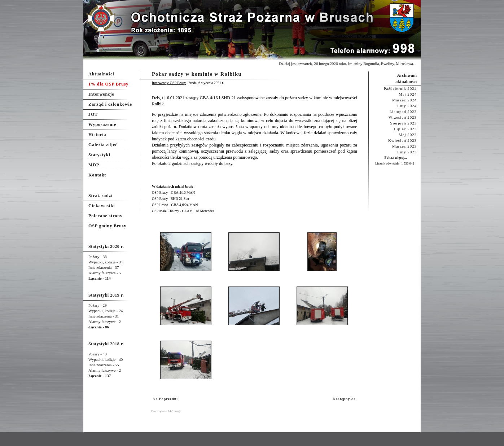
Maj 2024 (408, 94)
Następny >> (345, 399)
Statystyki (99, 155)
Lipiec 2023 (405, 129)
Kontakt (97, 175)
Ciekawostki (102, 206)
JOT (93, 114)
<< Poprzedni (165, 399)
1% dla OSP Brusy (108, 84)
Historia (97, 135)
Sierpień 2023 (403, 123)
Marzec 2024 (404, 100)
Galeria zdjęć (103, 145)
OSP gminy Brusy (107, 226)
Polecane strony (106, 216)
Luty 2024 (407, 106)
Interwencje (101, 94)
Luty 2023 (407, 152)
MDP (94, 165)
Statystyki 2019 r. (106, 295)
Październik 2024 (400, 88)
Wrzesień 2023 (403, 117)
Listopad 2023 (403, 111)
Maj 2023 (408, 135)
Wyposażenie (102, 124)
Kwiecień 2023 (402, 140)
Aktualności (101, 74)
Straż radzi (100, 196)
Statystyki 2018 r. (106, 344)
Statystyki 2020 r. (106, 246)
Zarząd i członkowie (110, 104)
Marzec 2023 (404, 146)
